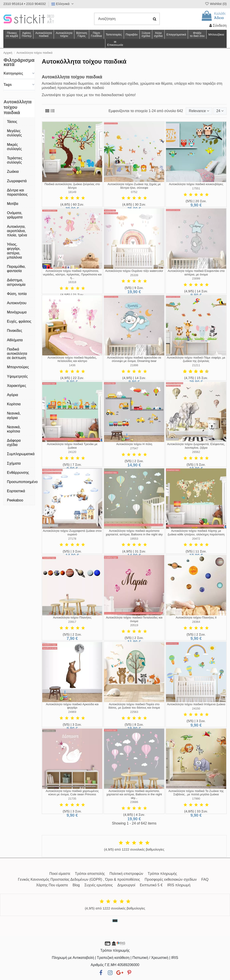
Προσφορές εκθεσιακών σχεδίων (171, 879)
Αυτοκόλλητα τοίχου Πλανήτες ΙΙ (196, 617)
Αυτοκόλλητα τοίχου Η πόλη (134, 444)
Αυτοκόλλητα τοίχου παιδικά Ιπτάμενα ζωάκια (196, 704)
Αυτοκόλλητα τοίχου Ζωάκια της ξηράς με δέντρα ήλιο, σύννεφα (134, 186)
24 (220, 111)
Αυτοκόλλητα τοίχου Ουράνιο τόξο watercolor (134, 271)
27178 (72, 539)
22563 (134, 712)
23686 (134, 802)
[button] (158, 34)
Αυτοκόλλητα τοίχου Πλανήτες (72, 617)
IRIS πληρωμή (179, 885)
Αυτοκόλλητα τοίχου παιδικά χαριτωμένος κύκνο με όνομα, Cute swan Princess (72, 793)
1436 (72, 365)
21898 (134, 365)
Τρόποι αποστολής (90, 874)
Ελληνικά (63, 4)
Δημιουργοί (126, 885)
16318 (72, 282)
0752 (134, 192)
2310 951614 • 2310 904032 (25, 4)
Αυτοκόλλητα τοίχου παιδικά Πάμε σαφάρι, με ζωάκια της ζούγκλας (196, 359)
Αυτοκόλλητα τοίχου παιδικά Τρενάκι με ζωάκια (72, 446)
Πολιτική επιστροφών (126, 874)
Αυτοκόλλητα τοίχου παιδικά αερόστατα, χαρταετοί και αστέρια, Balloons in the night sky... (134, 794)
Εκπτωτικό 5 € (151, 885)
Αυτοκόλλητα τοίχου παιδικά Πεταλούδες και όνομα (134, 619)
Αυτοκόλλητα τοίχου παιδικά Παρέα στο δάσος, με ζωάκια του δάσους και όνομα (134, 706)
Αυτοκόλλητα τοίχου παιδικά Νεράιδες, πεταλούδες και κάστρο (72, 359)
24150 (196, 708)
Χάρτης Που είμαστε (52, 885)
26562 (196, 452)
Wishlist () (216, 4)
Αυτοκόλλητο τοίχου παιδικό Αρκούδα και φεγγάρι (72, 706)
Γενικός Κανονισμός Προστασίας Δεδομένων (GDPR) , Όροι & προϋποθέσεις (79, 879)
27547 (134, 448)
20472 (196, 539)
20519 (134, 625)
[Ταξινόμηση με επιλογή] (199, 111)
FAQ (205, 879)
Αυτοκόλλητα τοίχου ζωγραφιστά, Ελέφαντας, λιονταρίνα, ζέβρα (196, 446)
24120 (72, 452)
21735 (72, 799)
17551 (196, 188)
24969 (72, 712)
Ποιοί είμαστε (60, 874)
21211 (196, 365)
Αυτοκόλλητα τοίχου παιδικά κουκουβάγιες (196, 184)
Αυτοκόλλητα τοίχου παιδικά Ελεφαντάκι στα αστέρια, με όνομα (196, 273)
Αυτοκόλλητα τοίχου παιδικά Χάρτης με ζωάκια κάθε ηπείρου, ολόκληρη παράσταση (196, 533)
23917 (72, 622)
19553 (134, 539)
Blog (76, 885)
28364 (196, 622)
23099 (196, 278)
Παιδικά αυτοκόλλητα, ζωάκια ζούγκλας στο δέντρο (72, 186)
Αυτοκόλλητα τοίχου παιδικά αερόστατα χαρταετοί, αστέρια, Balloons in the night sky (134, 533)
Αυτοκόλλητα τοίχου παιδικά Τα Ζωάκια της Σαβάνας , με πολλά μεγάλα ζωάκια (196, 793)
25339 (134, 275)
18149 (72, 192)
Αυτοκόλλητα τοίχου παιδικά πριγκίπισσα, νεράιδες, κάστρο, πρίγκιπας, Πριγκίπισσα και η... (72, 274)
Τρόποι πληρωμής (163, 874)
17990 (196, 799)
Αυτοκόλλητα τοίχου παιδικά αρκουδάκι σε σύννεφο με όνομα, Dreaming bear (134, 359)
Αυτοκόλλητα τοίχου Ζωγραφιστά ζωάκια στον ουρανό (72, 533)
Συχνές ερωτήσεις (99, 885)
